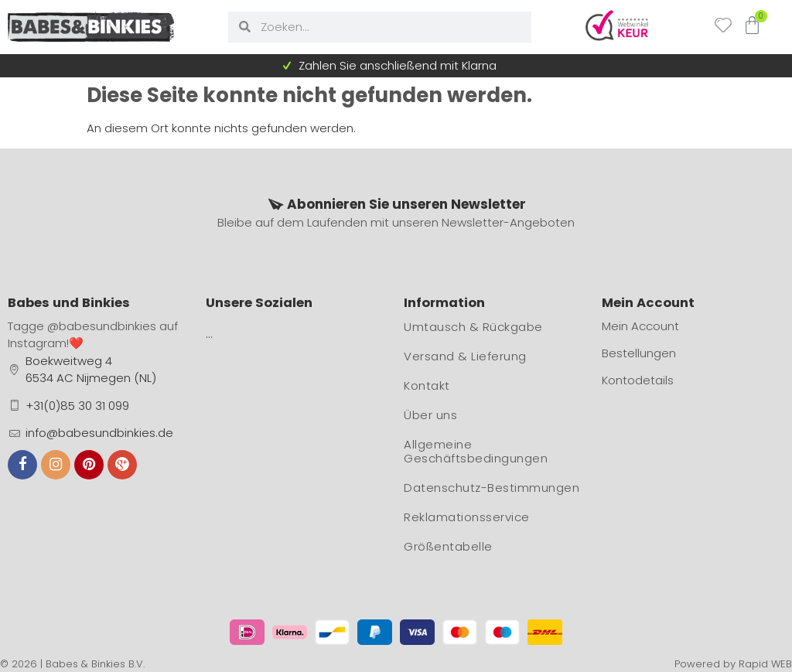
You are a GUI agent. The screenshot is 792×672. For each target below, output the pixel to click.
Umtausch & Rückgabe (473, 327)
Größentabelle (448, 546)
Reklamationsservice (467, 517)
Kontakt (427, 385)
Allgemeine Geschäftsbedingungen (476, 451)
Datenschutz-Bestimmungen (492, 488)
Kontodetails (638, 380)
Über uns (430, 415)
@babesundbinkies (102, 326)
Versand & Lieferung (465, 356)
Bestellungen (639, 353)
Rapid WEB (765, 664)
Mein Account (640, 326)
